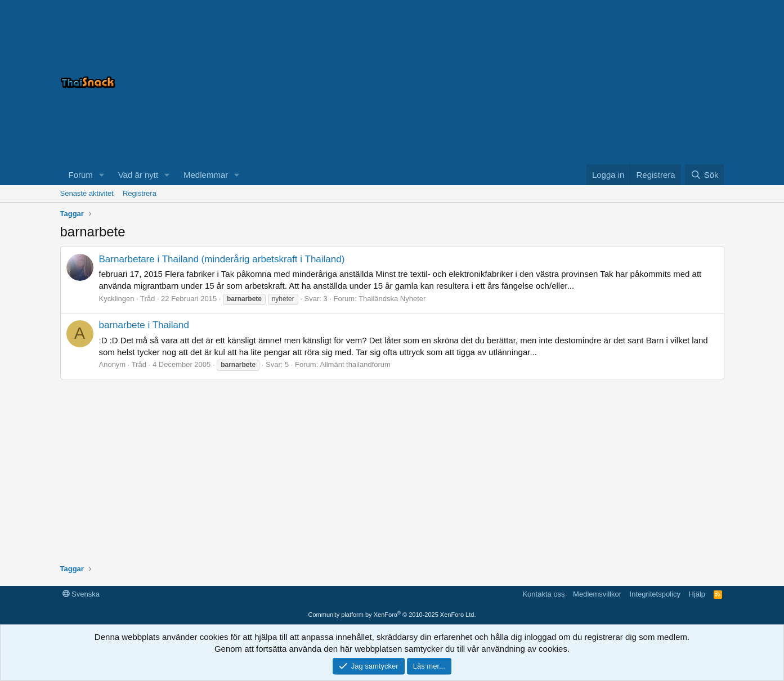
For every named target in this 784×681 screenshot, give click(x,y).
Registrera (140, 193)
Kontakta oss (543, 594)
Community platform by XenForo (392, 615)
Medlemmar (206, 175)
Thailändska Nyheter (392, 299)
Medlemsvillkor (597, 594)
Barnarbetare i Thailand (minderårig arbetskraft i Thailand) (222, 259)
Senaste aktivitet (87, 193)
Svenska (81, 594)
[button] (102, 175)
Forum (81, 175)
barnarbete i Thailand (144, 325)
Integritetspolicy (655, 594)
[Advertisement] (584, 82)
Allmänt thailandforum (355, 364)
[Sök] (704, 175)
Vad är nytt (138, 175)
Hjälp (697, 594)
